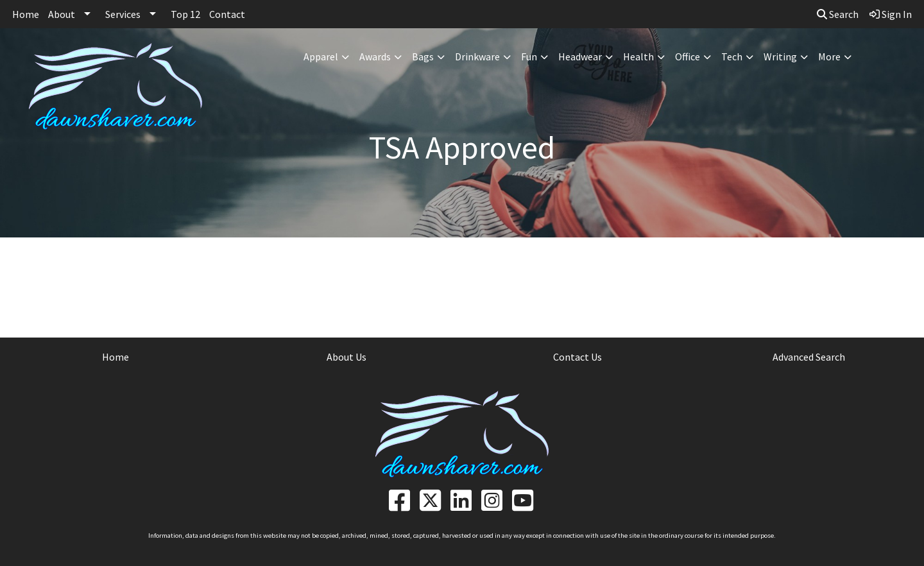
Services (123, 14)
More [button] (829, 56)
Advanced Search (809, 357)
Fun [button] (529, 56)
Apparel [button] (321, 56)
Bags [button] (423, 56)
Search (838, 14)
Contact (227, 14)
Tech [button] (732, 56)
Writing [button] (780, 56)
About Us (346, 357)
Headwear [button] (580, 56)
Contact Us (577, 357)
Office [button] (688, 56)
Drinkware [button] (477, 56)
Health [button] (638, 56)
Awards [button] (375, 56)
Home (26, 14)
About (62, 14)
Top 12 (185, 14)
